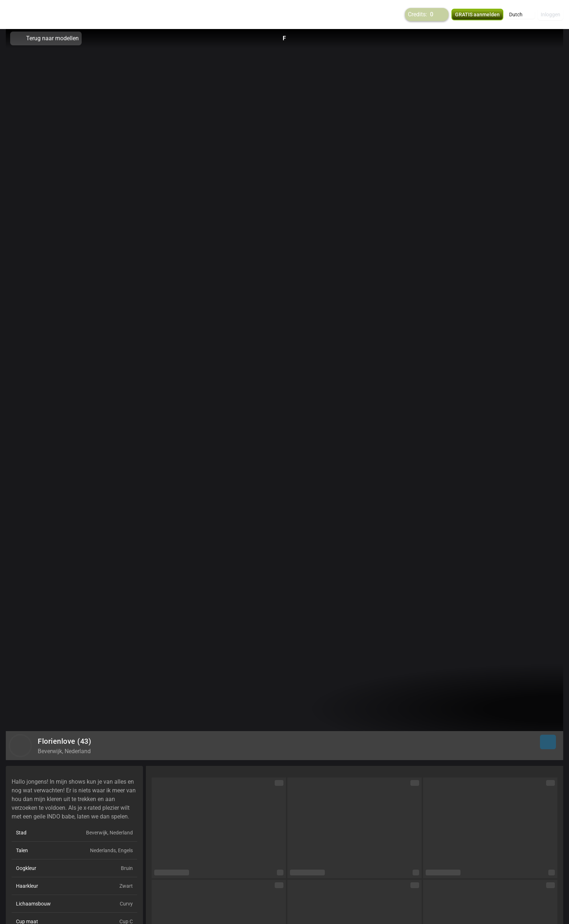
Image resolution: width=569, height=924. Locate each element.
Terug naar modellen (46, 38)
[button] (521, 15)
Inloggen (550, 15)
